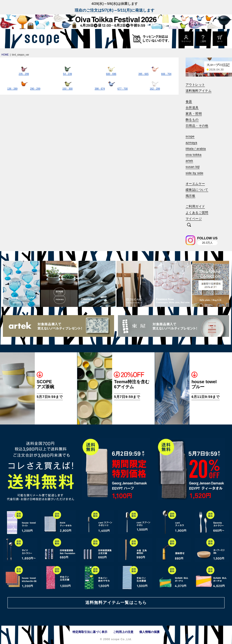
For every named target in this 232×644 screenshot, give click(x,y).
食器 (189, 102)
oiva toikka (194, 155)
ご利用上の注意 (123, 632)
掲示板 (190, 196)
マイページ (194, 219)
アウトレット (195, 85)
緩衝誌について (197, 190)
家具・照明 (194, 114)
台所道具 (192, 108)
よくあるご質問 (197, 213)
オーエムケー (195, 184)
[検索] (189, 225)
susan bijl (193, 167)
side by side (194, 173)
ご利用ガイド (195, 206)
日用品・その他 (197, 126)
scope (190, 136)
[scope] (40, 39)
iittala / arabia (196, 149)
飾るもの (192, 120)
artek (189, 161)
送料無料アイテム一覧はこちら (116, 603)
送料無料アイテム (199, 91)
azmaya (191, 143)
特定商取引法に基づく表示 (90, 632)
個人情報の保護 (149, 632)
